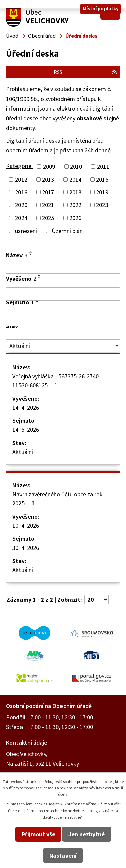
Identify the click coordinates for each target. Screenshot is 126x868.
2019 (102, 192)
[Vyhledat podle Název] (63, 267)
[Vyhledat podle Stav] (63, 346)
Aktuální (23, 452)
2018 (75, 192)
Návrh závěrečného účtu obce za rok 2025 (58, 499)
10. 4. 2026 (26, 525)
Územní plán (67, 231)
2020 (21, 205)
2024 (21, 218)
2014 (75, 179)
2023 (102, 205)
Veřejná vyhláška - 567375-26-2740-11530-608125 (57, 381)
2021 (48, 205)
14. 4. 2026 (26, 407)
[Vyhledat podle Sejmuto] (63, 319)
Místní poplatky (101, 9)
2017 (48, 192)
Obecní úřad (42, 36)
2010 (76, 167)
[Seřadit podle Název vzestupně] (31, 252)
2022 (75, 205)
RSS (86, 72)
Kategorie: (19, 166)
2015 (102, 179)
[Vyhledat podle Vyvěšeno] (63, 294)
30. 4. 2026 (26, 548)
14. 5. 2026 (26, 430)
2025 (48, 218)
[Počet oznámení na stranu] (96, 599)
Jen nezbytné (87, 834)
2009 (49, 167)
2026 (75, 218)
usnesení (26, 231)
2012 (21, 179)
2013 (48, 179)
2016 (21, 192)
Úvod (12, 36)
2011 (103, 167)
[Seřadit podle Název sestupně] (31, 255)
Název (17, 255)
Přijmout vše (38, 834)
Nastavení (63, 855)
